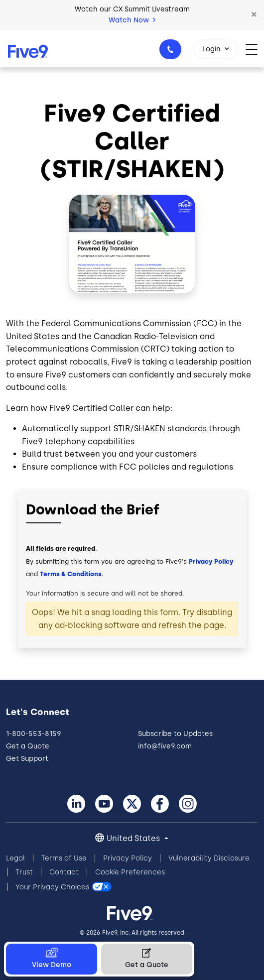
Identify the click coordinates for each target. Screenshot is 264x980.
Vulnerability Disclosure (209, 858)
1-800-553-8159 (172, 52)
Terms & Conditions (71, 574)
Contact (64, 872)
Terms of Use (64, 858)
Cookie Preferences (130, 872)
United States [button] (134, 838)
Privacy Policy (211, 561)
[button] (254, 15)
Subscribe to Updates (175, 734)
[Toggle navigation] (255, 49)
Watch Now (132, 20)
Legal (15, 858)
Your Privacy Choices (52, 887)
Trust (24, 872)
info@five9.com (165, 746)
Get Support (27, 759)
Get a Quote (28, 746)
